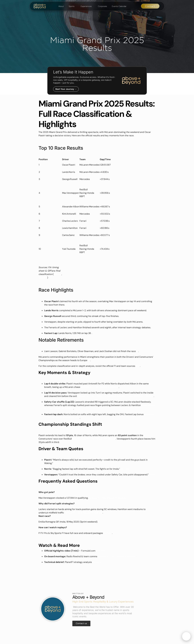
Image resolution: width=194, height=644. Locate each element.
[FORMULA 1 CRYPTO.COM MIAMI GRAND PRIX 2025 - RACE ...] (136, 351)
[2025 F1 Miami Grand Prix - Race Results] (137, 366)
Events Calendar (119, 6)
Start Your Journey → (66, 89)
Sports (72, 6)
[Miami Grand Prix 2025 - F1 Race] (89, 360)
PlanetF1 (43, 278)
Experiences (86, 6)
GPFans (57, 274)
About (61, 6)
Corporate (102, 6)
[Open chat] (186, 636)
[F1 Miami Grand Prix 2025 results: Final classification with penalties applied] (91, 333)
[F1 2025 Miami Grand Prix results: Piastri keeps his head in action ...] (138, 351)
